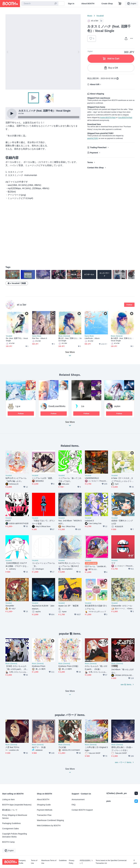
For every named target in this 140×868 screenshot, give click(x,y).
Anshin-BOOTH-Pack (108, 118)
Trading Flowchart (98, 147)
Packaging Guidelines (11, 823)
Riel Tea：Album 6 (40, 338)
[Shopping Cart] (120, 4)
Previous (8, 52)
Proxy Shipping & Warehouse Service (15, 817)
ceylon (117, 406)
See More (70, 424)
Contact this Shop (95, 168)
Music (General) (64, 336)
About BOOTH (88, 4)
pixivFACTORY (93, 138)
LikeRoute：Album (92, 338)
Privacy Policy (72, 862)
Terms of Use (34, 862)
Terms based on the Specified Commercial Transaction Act (111, 862)
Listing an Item (8, 799)
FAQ (74, 805)
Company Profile (22, 862)
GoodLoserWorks (57, 406)
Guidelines (63, 861)
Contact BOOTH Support (82, 810)
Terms (90, 162)
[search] (56, 4)
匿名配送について (10, 810)
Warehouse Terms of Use (49, 862)
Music (90, 16)
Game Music (37, 336)
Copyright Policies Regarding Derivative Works (15, 835)
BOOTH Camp (8, 842)
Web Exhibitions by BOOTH (49, 826)
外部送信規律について (86, 862)
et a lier (22, 305)
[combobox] (40, 4)
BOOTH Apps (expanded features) (17, 805)
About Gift (95, 84)
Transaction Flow (44, 815)
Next (78, 52)
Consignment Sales (10, 829)
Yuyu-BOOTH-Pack (125, 118)
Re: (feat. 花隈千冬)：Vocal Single (17, 339)
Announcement (78, 799)
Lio (83, 406)
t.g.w (18, 406)
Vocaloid (100, 16)
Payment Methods (45, 810)
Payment (94, 153)
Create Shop (107, 4)
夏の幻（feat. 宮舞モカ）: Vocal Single (70, 339)
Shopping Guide (44, 805)
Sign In (71, 4)
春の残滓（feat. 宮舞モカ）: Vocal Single (122, 339)
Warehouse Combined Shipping (50, 820)
